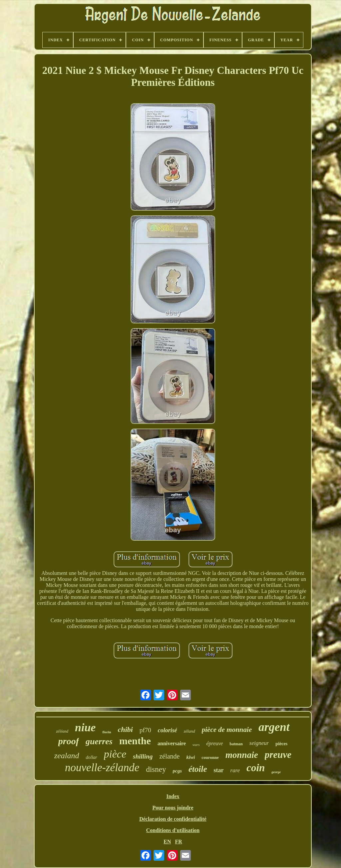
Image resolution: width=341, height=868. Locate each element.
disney (156, 769)
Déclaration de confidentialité (173, 819)
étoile (198, 769)
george (276, 772)
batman (236, 744)
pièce (115, 754)
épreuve (214, 743)
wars (196, 745)
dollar (92, 757)
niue (85, 727)
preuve (278, 755)
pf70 (145, 730)
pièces (281, 744)
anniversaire (172, 743)
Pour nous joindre (173, 808)
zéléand (62, 731)
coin (256, 768)
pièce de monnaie (227, 730)
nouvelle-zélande (102, 768)
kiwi (190, 757)
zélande (169, 756)
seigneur (259, 743)
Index (173, 796)
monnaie (242, 755)
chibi (125, 729)
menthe (135, 741)
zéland (189, 731)
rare (235, 770)
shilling (143, 756)
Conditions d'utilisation (173, 830)
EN (167, 842)
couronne (210, 757)
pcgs (177, 771)
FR (178, 842)
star (219, 770)
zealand (67, 756)
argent (274, 727)
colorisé (168, 730)
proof (69, 741)
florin (107, 732)
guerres (99, 741)
